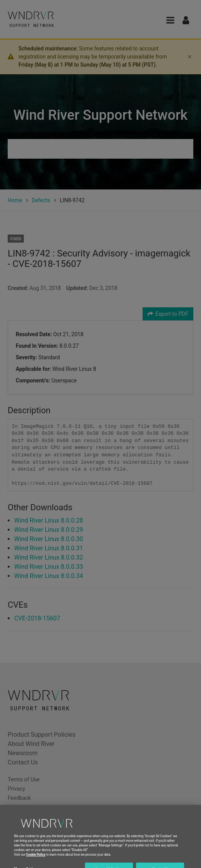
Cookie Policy (36, 859)
